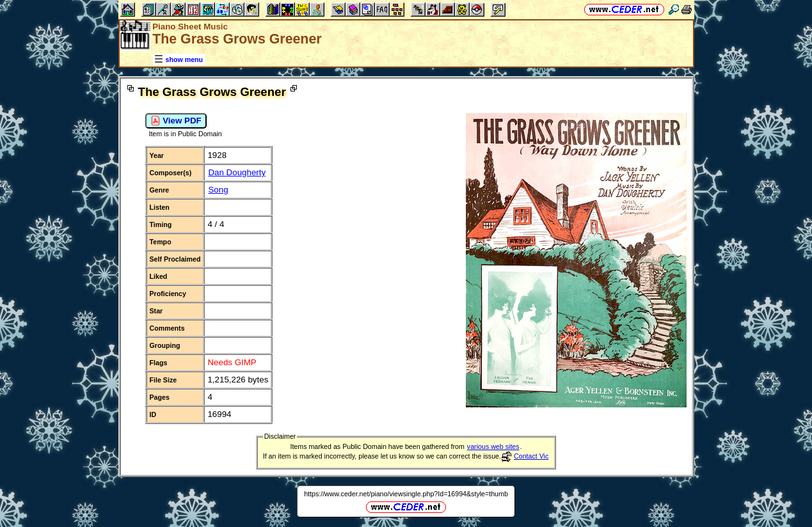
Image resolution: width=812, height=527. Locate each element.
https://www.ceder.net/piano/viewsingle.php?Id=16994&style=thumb (406, 494)
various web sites (493, 446)
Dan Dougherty (237, 172)
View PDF (176, 121)
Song (218, 190)
